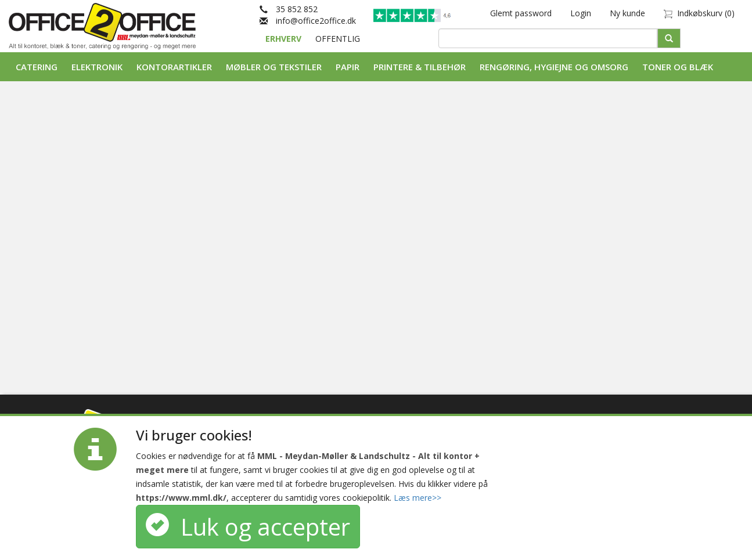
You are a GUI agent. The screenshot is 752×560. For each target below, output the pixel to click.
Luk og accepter (248, 527)
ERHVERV (285, 39)
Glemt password (521, 13)
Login (581, 13)
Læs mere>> (418, 498)
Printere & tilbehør (420, 67)
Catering (37, 67)
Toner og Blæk (678, 67)
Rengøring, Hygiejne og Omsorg (554, 67)
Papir (348, 67)
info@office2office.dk (308, 21)
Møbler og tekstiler (274, 67)
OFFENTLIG (338, 39)
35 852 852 (289, 9)
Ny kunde (627, 13)
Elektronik (97, 67)
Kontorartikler (174, 67)
